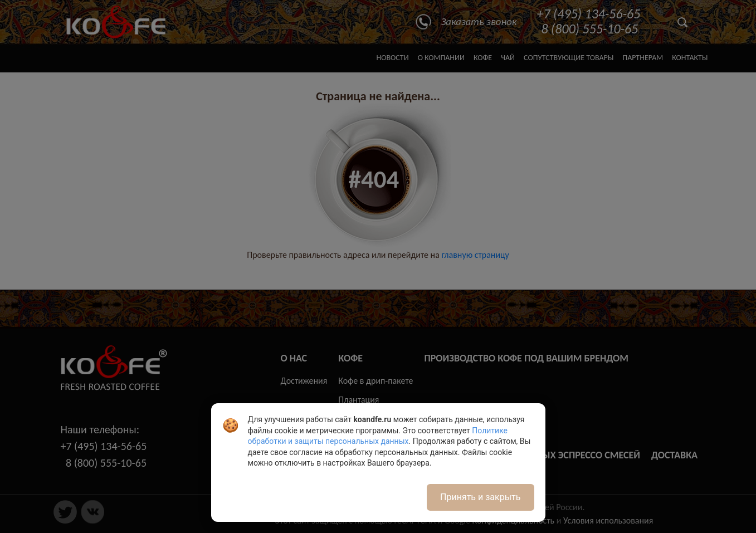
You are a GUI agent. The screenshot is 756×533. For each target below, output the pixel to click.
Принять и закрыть (480, 497)
